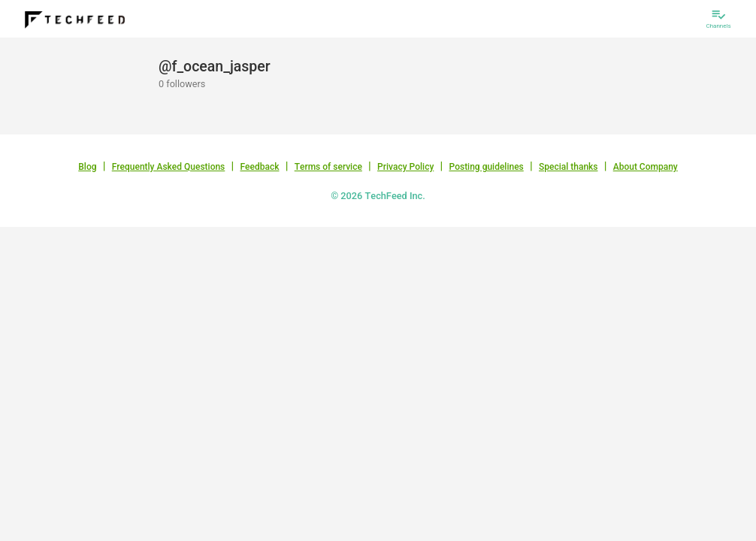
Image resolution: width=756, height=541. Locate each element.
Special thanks (569, 167)
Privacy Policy (405, 167)
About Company (646, 167)
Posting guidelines (486, 167)
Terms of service (328, 167)
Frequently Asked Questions (169, 167)
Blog (87, 167)
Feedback (260, 167)
